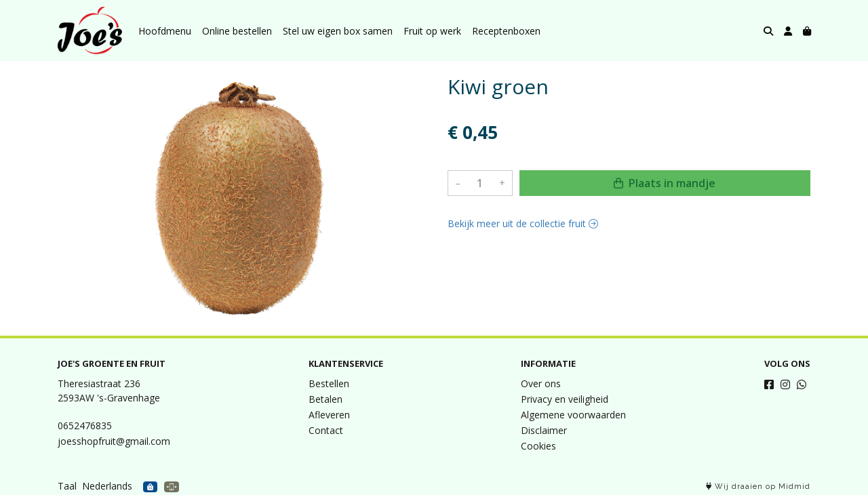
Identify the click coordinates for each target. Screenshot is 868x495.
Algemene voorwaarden (573, 415)
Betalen (325, 399)
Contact (326, 430)
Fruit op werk (432, 31)
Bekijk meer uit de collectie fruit (523, 223)
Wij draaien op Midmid (758, 487)
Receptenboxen (506, 31)
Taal (67, 486)
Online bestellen (237, 31)
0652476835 (85, 425)
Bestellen (329, 383)
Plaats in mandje (665, 183)
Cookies (538, 446)
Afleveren (329, 415)
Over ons (541, 383)
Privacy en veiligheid (565, 399)
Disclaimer (544, 430)
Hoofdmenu (165, 31)
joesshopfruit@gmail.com (114, 441)
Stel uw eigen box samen (338, 31)
